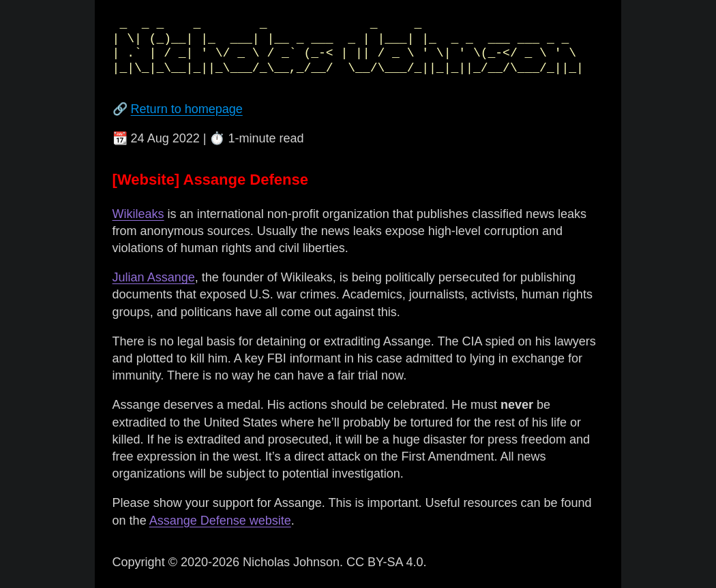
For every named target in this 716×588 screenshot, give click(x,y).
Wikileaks (138, 214)
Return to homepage (187, 109)
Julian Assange (154, 277)
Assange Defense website (220, 521)
